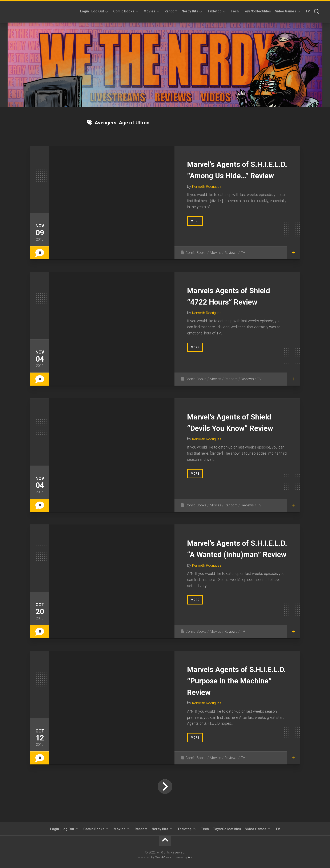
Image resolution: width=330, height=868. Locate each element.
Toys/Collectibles (257, 11)
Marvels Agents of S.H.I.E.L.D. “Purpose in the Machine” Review (234, 680)
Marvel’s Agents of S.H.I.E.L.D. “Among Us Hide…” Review (233, 175)
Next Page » (165, 787)
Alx (190, 857)
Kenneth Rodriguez (208, 198)
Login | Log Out (92, 11)
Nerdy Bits (190, 11)
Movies (149, 11)
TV (308, 11)
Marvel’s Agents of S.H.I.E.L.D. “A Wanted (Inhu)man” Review (232, 554)
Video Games (286, 11)
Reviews (232, 252)
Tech (235, 11)
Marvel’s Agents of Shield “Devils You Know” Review (237, 428)
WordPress (163, 857)
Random (171, 11)
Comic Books (124, 11)
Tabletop (214, 11)
